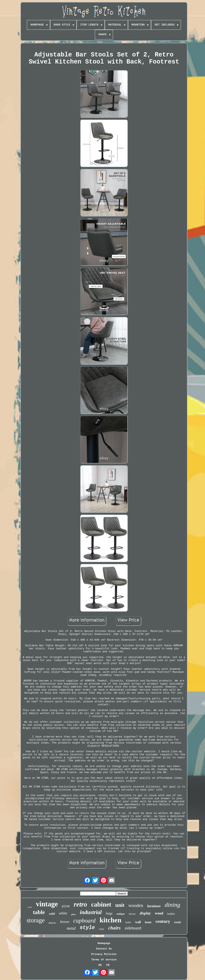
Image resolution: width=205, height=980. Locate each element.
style (87, 928)
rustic (178, 922)
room (30, 907)
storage (36, 920)
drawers (52, 923)
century (163, 921)
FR (108, 965)
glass (73, 914)
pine (66, 906)
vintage (47, 904)
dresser (132, 914)
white (63, 913)
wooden (136, 905)
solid (52, 914)
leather (171, 914)
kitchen (111, 920)
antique (121, 914)
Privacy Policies (104, 954)
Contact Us (104, 949)
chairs (114, 928)
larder (128, 922)
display (145, 913)
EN (100, 965)
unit (120, 905)
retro (80, 904)
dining (173, 905)
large (109, 913)
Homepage (104, 943)
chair (101, 929)
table (39, 912)
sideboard (133, 928)
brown (65, 922)
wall (138, 922)
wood (159, 913)
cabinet (101, 904)
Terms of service (104, 960)
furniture (154, 906)
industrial (91, 912)
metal (71, 928)
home (148, 922)
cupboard (84, 921)
